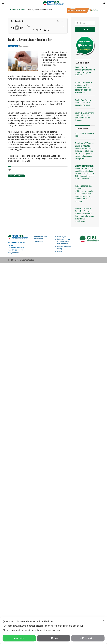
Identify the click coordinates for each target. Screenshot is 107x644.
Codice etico (38, 241)
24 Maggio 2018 (23, 46)
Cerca (85, 29)
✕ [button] (104, 620)
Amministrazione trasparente (40, 237)
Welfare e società (20, 10)
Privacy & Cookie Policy (64, 247)
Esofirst (20, 176)
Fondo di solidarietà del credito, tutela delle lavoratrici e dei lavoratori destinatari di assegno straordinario (85, 87)
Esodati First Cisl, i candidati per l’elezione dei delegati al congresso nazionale (85, 71)
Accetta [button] (19, 638)
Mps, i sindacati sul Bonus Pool (85, 135)
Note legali (62, 237)
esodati (12, 176)
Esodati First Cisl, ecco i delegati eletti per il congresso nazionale (84, 103)
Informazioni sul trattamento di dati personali (64, 241)
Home (60, 251)
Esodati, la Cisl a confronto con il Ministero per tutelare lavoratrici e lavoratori (85, 117)
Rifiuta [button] (53, 638)
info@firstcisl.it (14, 253)
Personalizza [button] (88, 638)
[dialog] (53, 630)
